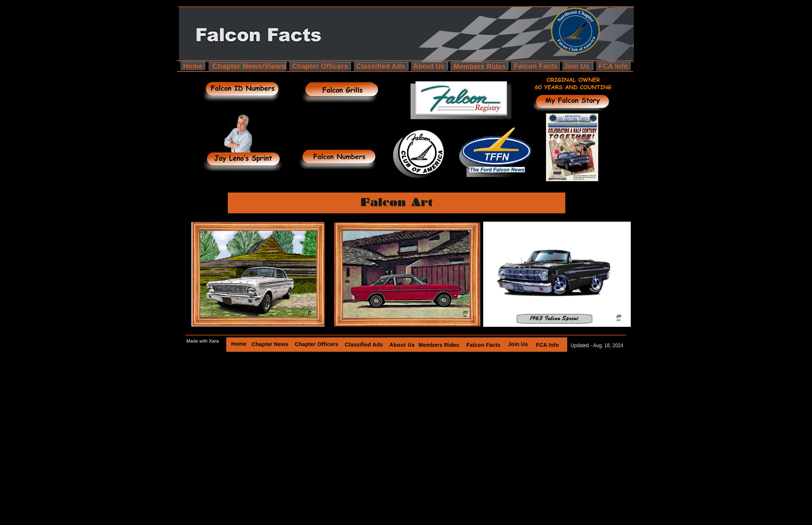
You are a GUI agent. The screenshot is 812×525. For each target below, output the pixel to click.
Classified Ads (364, 345)
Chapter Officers (317, 344)
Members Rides (439, 345)
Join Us (518, 344)
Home (239, 344)
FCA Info (548, 345)
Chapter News (270, 344)
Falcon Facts (484, 345)
